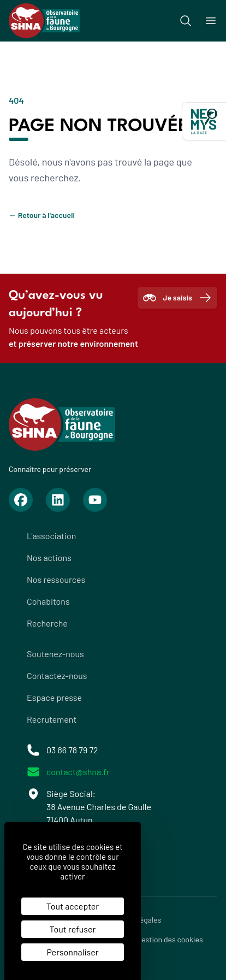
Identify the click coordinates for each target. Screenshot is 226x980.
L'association (51, 536)
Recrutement (52, 719)
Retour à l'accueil (42, 215)
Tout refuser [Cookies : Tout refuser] (73, 929)
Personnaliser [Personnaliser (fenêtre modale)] (72, 952)
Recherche (47, 623)
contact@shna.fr (78, 772)
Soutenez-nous (55, 654)
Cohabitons (48, 601)
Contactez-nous (57, 675)
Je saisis (177, 298)
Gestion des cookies (170, 939)
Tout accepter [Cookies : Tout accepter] (73, 906)
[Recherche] (186, 21)
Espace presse (54, 697)
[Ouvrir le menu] (211, 21)
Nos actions (49, 557)
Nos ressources (56, 579)
